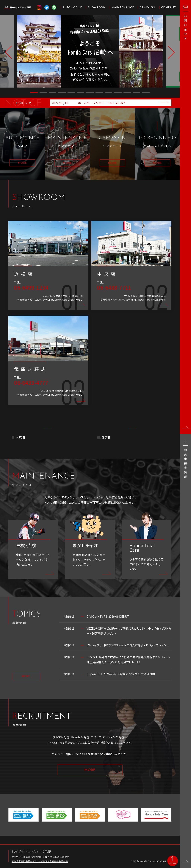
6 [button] (81, 93)
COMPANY (169, 8)
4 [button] (62, 93)
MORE (26, 684)
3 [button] (53, 93)
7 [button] (90, 93)
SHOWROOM (97, 8)
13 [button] (146, 93)
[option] (90, 51)
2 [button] (43, 93)
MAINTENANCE (123, 8)
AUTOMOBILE (72, 8)
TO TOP (172, 863)
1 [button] (34, 93)
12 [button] (137, 93)
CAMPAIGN (148, 8)
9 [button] (109, 93)
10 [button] (118, 93)
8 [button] (99, 93)
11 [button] (127, 93)
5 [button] (71, 93)
